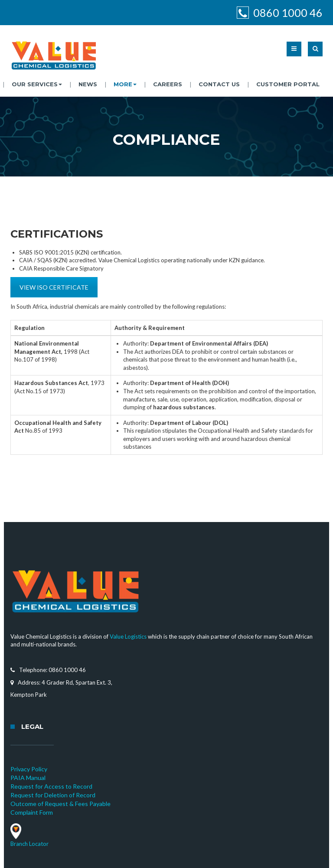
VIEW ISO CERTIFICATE (54, 287)
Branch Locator (29, 844)
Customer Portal (288, 84)
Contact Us (219, 84)
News (88, 84)
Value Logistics (128, 636)
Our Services (37, 84)
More (125, 84)
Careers (168, 84)
